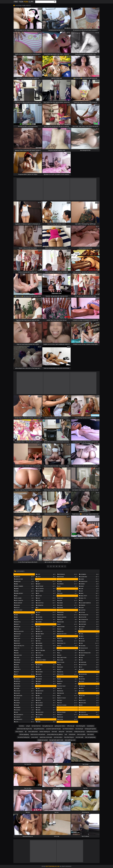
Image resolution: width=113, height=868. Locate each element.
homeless (22, 726)
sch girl (28, 726)
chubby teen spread (43, 740)
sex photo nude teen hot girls (53, 729)
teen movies (69, 732)
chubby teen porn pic (79, 732)
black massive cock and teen (38, 734)
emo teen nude (79, 737)
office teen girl (71, 726)
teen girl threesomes (39, 729)
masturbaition (90, 726)
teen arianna (90, 734)
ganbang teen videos (60, 726)
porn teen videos (58, 737)
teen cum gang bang (90, 737)
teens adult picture (33, 732)
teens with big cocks (70, 740)
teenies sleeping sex (45, 732)
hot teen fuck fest (36, 726)
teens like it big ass (69, 737)
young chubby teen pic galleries (55, 734)
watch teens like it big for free (25, 729)
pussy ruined (35, 737)
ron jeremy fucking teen (24, 737)
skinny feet (61, 732)
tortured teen (72, 734)
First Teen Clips (24, 2)
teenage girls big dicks (90, 729)
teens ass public (81, 734)
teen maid (54, 732)
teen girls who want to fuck (56, 740)
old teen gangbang (24, 734)
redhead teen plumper (92, 732)
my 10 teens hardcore (68, 729)
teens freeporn (19, 732)
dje (26, 732)
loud (66, 734)
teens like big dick (81, 726)
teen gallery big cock (48, 726)
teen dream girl (79, 729)
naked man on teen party (46, 737)
